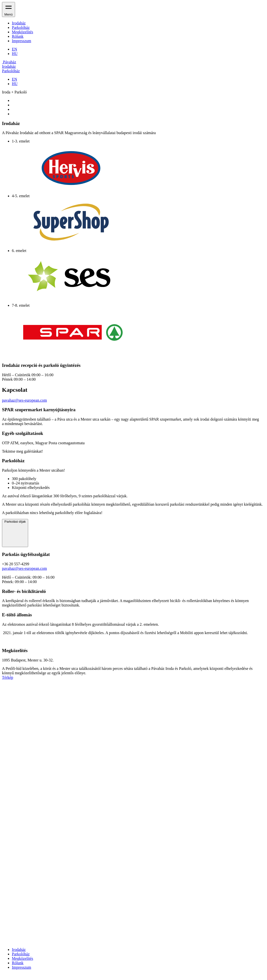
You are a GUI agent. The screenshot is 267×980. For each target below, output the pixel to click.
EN (14, 49)
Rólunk (18, 36)
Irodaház (19, 23)
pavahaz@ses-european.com (24, 400)
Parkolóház (21, 27)
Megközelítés (22, 32)
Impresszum (21, 41)
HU (15, 54)
